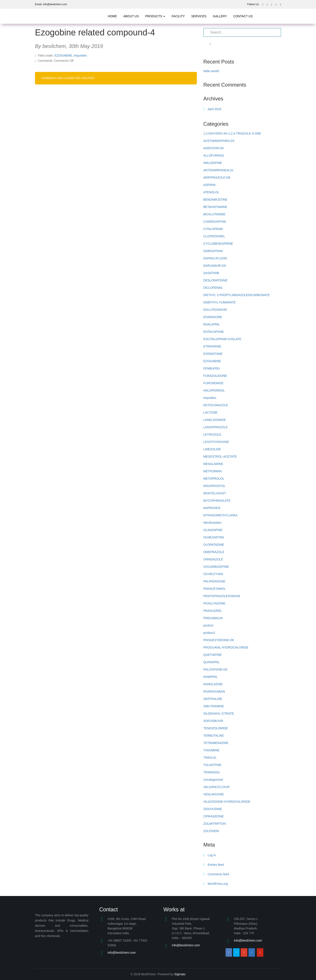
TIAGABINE (211, 750)
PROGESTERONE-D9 (219, 640)
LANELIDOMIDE (215, 420)
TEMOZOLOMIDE (216, 728)
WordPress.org (218, 884)
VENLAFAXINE (214, 794)
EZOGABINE (63, 56)
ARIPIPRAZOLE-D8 (217, 178)
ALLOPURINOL (214, 155)
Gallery (220, 16)
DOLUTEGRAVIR (215, 310)
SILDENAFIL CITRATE (219, 714)
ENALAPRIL (212, 324)
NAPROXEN (212, 508)
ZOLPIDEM (211, 831)
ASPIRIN (209, 185)
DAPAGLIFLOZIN (215, 258)
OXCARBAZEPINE (216, 567)
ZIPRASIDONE (214, 816)
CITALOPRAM (213, 229)
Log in (212, 855)
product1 (209, 633)
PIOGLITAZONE (214, 603)
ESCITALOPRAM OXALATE (222, 339)
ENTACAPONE (214, 332)
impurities (80, 56)
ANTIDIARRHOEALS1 (218, 170)
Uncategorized (213, 780)
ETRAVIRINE (212, 346)
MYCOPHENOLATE (217, 501)
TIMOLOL (210, 758)
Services (199, 16)
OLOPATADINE (214, 545)
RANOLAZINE (213, 684)
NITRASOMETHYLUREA (220, 515)
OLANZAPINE (213, 530)
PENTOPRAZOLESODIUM (222, 596)
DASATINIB (211, 273)
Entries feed (216, 865)
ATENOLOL (211, 192)
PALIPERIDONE (214, 581)
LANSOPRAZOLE (216, 427)
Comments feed (218, 874)
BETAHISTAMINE (215, 207)
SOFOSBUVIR (213, 721)
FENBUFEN (211, 368)
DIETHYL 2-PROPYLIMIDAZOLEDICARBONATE (236, 295)
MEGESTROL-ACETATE (220, 457)
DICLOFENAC (213, 288)
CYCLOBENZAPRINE (218, 244)
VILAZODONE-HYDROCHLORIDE (227, 802)
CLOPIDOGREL (214, 236)
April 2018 (214, 109)
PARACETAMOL (215, 589)
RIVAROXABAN (214, 691)
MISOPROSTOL (214, 486)
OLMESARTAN (214, 537)
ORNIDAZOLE (213, 559)
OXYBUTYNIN (213, 574)
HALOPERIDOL (214, 390)
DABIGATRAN (213, 251)
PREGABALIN (213, 618)
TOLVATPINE (212, 765)
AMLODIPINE (213, 163)
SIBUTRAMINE (214, 706)
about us (131, 16)
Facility (178, 16)
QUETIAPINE (213, 655)
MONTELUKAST (215, 493)
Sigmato (180, 974)
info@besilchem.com (122, 953)
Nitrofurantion (212, 523)
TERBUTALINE (214, 736)
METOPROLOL (214, 479)
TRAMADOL (212, 772)
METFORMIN (213, 471)
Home (112, 16)
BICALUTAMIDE (214, 214)
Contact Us (243, 16)
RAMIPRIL (210, 677)
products (155, 16)
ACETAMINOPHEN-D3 (219, 141)
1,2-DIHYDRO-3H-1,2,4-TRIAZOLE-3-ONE (232, 133)
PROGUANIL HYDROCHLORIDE (226, 647)
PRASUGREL (213, 611)
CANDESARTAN (215, 222)
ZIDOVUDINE (213, 809)
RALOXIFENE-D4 (215, 669)
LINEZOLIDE (212, 449)
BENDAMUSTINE (215, 200)
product (208, 625)
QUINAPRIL (211, 662)
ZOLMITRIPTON (215, 824)
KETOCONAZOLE (216, 405)
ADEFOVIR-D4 (213, 148)
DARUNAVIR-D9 (215, 266)
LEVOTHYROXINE (216, 442)
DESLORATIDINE (215, 280)
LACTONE (210, 412)
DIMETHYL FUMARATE (220, 302)
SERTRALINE (213, 699)
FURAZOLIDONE (215, 376)
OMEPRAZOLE (214, 552)
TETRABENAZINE (216, 743)
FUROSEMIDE (213, 383)
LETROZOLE (212, 434)
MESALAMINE (213, 464)
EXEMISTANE (213, 354)
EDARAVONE (213, 317)
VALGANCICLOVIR (216, 787)
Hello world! (211, 71)
